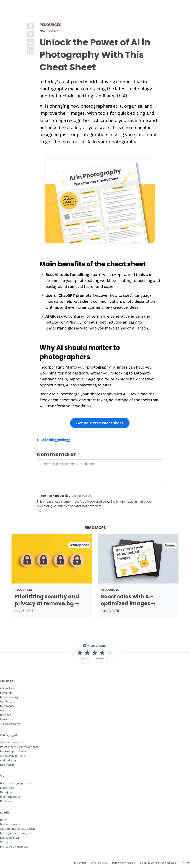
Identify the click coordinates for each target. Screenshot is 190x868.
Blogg (4, 820)
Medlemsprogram (11, 824)
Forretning (6, 719)
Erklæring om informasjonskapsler (159, 863)
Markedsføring (9, 697)
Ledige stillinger (10, 838)
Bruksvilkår (80, 863)
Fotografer (7, 693)
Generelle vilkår (99, 863)
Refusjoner (7, 792)
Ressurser (6, 801)
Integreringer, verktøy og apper (19, 747)
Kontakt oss (7, 788)
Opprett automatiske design (17, 829)
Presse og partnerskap (14, 847)
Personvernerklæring (124, 863)
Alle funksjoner (9, 688)
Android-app (8, 760)
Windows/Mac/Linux (12, 756)
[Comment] (100, 473)
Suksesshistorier (10, 724)
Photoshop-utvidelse (13, 751)
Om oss (5, 842)
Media (4, 710)
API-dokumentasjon (12, 742)
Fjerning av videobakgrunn (16, 833)
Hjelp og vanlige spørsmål (16, 783)
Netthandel (7, 706)
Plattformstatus (10, 797)
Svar (40, 511)
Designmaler (8, 765)
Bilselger (5, 715)
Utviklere (6, 701)
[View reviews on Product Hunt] (95, 653)
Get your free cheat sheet (100, 423)
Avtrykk (186, 863)
